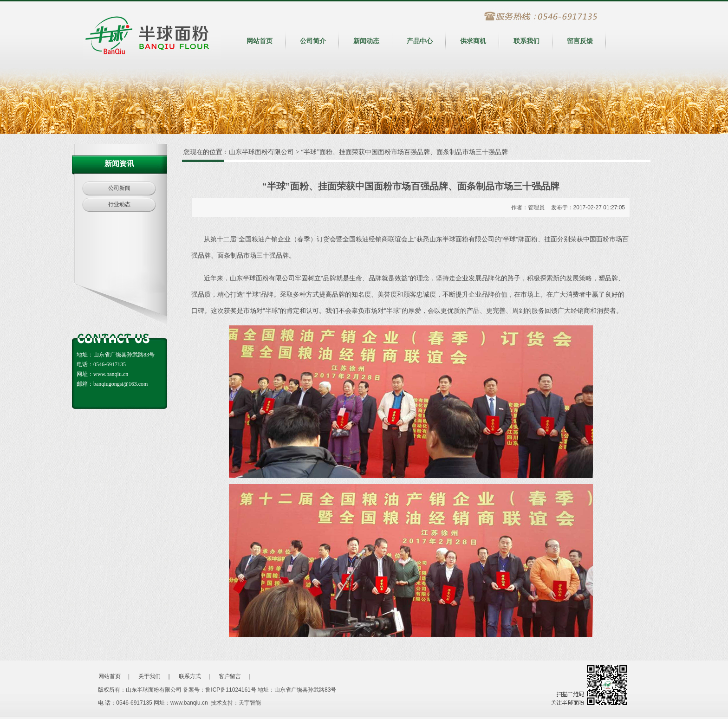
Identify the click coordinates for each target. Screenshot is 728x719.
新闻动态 (366, 41)
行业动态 (119, 204)
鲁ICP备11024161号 (231, 690)
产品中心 (420, 41)
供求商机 (473, 41)
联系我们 (526, 41)
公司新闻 (119, 188)
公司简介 (313, 41)
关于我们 (149, 676)
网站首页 (260, 41)
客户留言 (230, 676)
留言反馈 (580, 41)
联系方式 (190, 676)
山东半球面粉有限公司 (261, 152)
